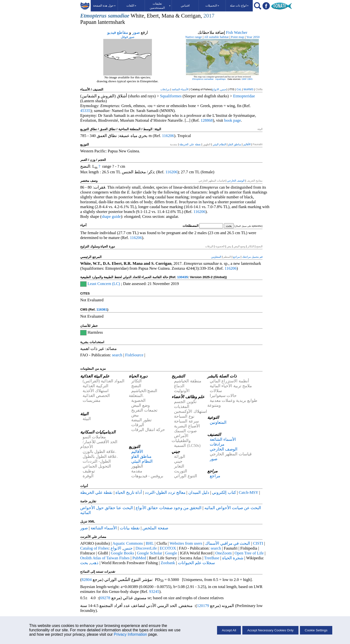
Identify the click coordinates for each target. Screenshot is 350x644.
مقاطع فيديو (118, 32)
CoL (239, 89)
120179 (203, 606)
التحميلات (212, 6)
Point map (237, 37)
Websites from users (186, 543)
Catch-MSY (248, 492)
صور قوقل (128, 37)
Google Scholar (149, 553)
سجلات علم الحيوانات (196, 563)
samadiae (119, 16)
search (117, 355)
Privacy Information (130, 634)
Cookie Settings (316, 630)
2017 (209, 16)
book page (232, 120)
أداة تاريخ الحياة (129, 492)
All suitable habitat (216, 37)
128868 (207, 120)
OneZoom (224, 553)
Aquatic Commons (127, 543)
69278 (105, 598)
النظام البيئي (219, 144)
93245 (154, 592)
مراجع (236, 257)
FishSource (134, 355)
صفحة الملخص (155, 528)
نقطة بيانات (130, 528)
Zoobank (168, 563)
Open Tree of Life (249, 553)
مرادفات (165, 89)
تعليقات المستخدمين (160, 6)
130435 (183, 277)
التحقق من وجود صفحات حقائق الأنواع (169, 508)
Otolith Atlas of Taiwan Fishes (105, 558)
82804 (87, 580)
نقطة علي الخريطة (190, 144)
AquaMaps (220, 79)
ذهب (94, 563)
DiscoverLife (146, 548)
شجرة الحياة (233, 558)
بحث (84, 563)
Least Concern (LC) (104, 284)
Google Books (122, 553)
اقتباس (185, 6)
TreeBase (212, 558)
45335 (85, 111)
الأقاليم (247, 144)
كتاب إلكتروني (224, 492)
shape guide (111, 216)
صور (136, 32)
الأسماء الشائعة (180, 89)
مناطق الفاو (235, 144)
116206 (168, 136)
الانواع (216, 89)
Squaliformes (171, 96)
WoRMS (249, 89)
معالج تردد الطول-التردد (165, 492)
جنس (223, 89)
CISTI (258, 543)
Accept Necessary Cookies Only (270, 630)
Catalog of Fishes (94, 548)
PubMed (139, 558)
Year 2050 (253, 37)
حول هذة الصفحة (104, 6)
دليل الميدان (199, 492)
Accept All (229, 630)
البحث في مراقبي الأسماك (228, 543)
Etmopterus (93, 16)
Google (171, 553)
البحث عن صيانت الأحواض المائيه (233, 508)
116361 (102, 309)
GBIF (244, 79)
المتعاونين (216, 257)
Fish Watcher (237, 32)
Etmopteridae (244, 96)
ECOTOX (168, 548)
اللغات (131, 6)
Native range (193, 37)
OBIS (250, 79)
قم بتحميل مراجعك (252, 257)
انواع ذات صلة (239, 6)
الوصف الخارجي (236, 181)
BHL (150, 543)
